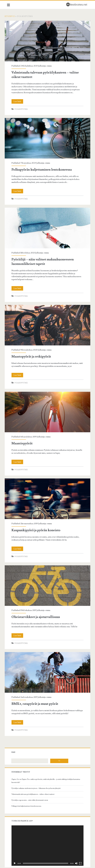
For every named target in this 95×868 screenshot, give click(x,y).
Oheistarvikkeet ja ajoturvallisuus (47, 574)
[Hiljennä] (74, 846)
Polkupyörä (23, 110)
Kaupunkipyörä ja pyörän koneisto (47, 490)
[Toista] (17, 846)
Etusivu (12, 16)
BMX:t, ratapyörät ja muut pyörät (47, 659)
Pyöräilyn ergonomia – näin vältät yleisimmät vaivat (32, 785)
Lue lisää (20, 102)
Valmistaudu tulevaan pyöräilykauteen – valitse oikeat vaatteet (47, 40)
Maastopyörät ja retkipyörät (47, 320)
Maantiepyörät (47, 405)
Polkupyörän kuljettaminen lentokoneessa (47, 138)
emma (51, 64)
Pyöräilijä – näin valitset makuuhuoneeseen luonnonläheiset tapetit (47, 225)
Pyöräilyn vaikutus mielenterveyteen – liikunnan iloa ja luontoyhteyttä (38, 773)
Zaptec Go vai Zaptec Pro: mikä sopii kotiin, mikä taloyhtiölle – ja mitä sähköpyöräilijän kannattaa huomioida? (44, 766)
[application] (47, 830)
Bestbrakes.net (47, 862)
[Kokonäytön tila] (78, 846)
